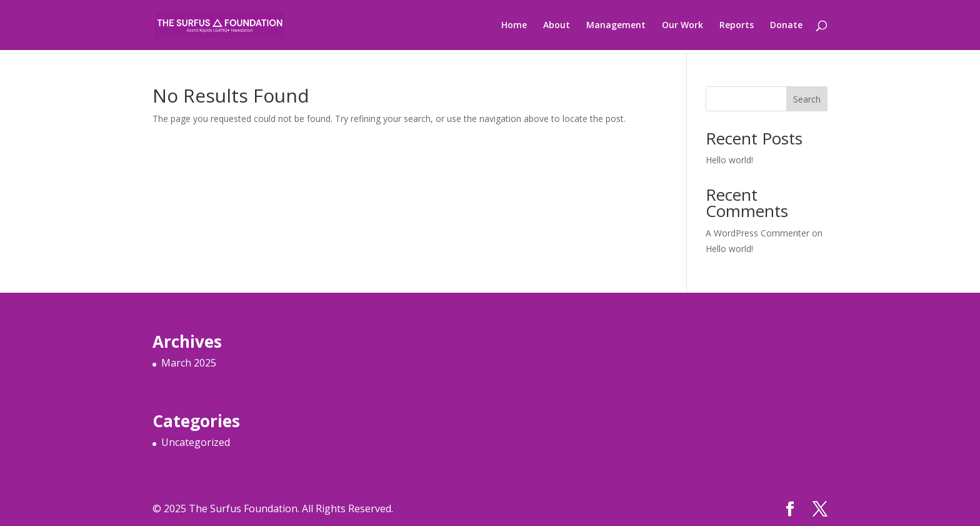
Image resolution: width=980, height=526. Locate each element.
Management (616, 26)
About (557, 26)
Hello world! (729, 160)
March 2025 (189, 363)
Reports (737, 26)
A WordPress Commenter (757, 233)
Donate (786, 26)
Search (807, 99)
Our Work (682, 26)
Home (514, 26)
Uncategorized (196, 442)
